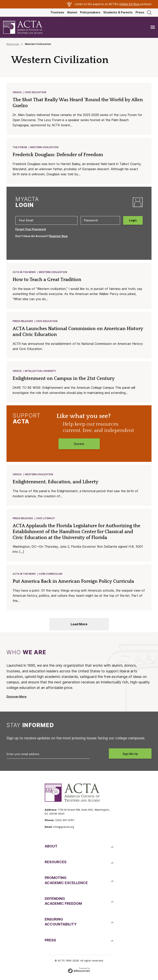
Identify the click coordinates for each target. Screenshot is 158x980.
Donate (79, 446)
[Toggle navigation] (153, 27)
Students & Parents (118, 12)
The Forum (20, 148)
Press (140, 12)
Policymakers (90, 12)
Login (133, 221)
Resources (13, 44)
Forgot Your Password (31, 230)
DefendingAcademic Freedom (63, 904)
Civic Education (36, 92)
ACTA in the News (24, 273)
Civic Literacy (46, 521)
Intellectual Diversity (41, 373)
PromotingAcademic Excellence (66, 883)
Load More (79, 627)
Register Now (58, 237)
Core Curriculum (51, 577)
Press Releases (23, 322)
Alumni (72, 12)
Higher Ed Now (129, 4)
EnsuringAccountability (61, 925)
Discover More (17, 700)
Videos (17, 92)
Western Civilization (44, 148)
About (51, 849)
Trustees (57, 12)
